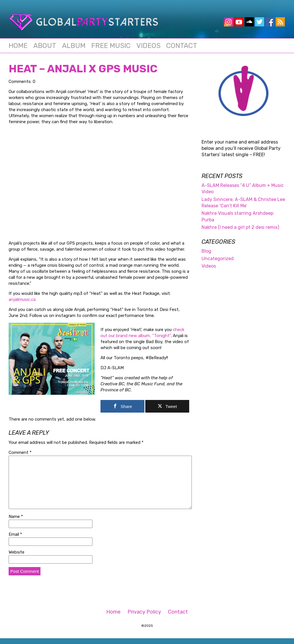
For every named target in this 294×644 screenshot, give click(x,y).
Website (17, 552)
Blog (206, 251)
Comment (20, 452)
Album (74, 46)
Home (18, 46)
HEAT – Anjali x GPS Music (83, 69)
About (45, 46)
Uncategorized (218, 259)
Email (15, 534)
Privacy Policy (144, 612)
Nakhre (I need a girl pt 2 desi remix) (240, 227)
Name (16, 517)
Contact (182, 46)
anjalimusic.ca (22, 299)
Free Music (111, 46)
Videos (148, 46)
